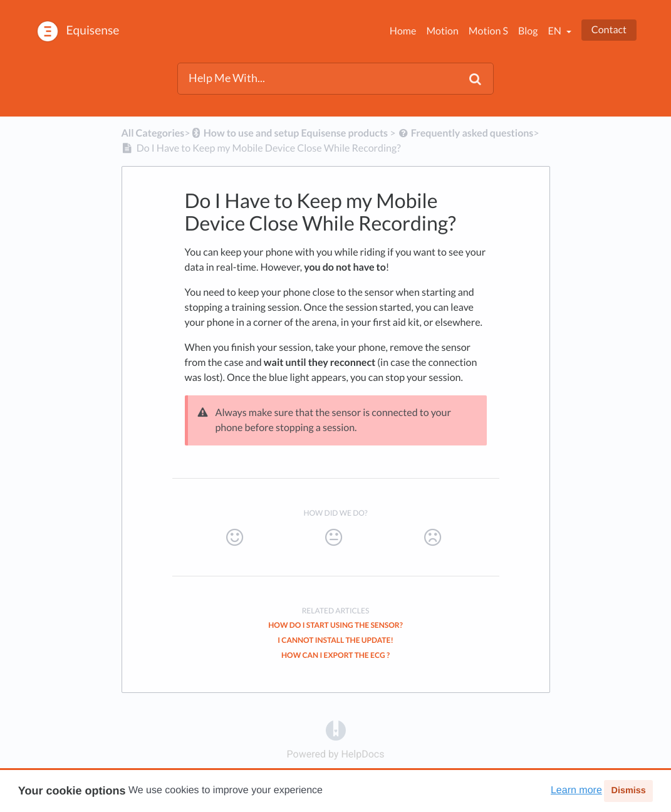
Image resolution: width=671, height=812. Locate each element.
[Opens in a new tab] (336, 730)
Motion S (488, 31)
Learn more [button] (576, 790)
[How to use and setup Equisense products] (289, 133)
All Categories (153, 133)
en (555, 31)
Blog (528, 31)
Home (403, 31)
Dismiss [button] (628, 791)
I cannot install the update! (335, 640)
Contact (609, 30)
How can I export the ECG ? (335, 655)
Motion (442, 31)
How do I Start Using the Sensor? (335, 625)
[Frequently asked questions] (466, 133)
